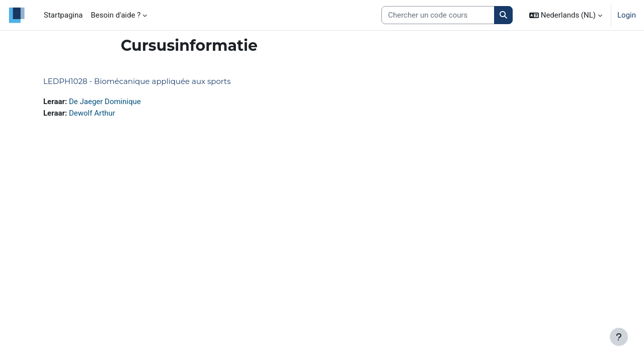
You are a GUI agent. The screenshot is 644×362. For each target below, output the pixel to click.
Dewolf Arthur (92, 113)
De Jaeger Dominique (105, 102)
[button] (566, 15)
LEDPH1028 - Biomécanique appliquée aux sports (137, 81)
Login (627, 15)
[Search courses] (438, 15)
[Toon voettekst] (619, 337)
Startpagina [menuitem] (63, 15)
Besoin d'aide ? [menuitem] (115, 15)
